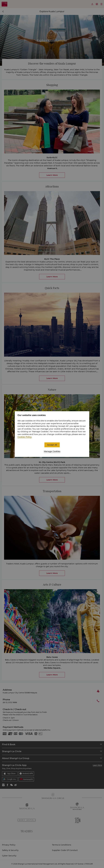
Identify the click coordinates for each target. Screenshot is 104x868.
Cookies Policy (25, 437)
